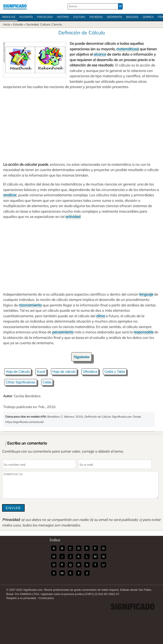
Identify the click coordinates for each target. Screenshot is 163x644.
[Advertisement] (81, 126)
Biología (132, 17)
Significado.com (15, 6)
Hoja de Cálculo (18, 372)
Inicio (7, 24)
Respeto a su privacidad (21, 598)
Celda (47, 382)
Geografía (115, 17)
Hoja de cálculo (64, 372)
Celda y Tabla (115, 372)
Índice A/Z (9, 17)
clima (100, 316)
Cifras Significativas (21, 382)
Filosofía (26, 17)
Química (148, 17)
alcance (100, 54)
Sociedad (96, 17)
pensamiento (63, 332)
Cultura (79, 17)
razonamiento (30, 305)
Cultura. (45, 24)
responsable (143, 332)
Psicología (45, 17)
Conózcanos (46, 598)
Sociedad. (33, 24)
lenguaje (146, 294)
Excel (41, 372)
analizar (10, 195)
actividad (73, 217)
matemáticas (127, 49)
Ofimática (90, 372)
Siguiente (82, 357)
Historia (63, 17)
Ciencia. (57, 24)
